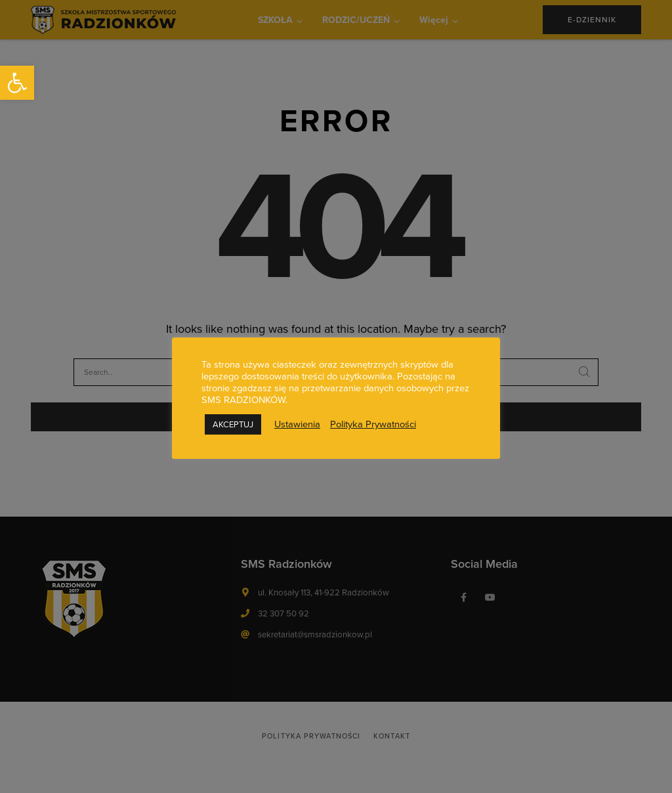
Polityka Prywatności (373, 424)
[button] (17, 83)
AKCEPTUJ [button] (233, 424)
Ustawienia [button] (297, 424)
